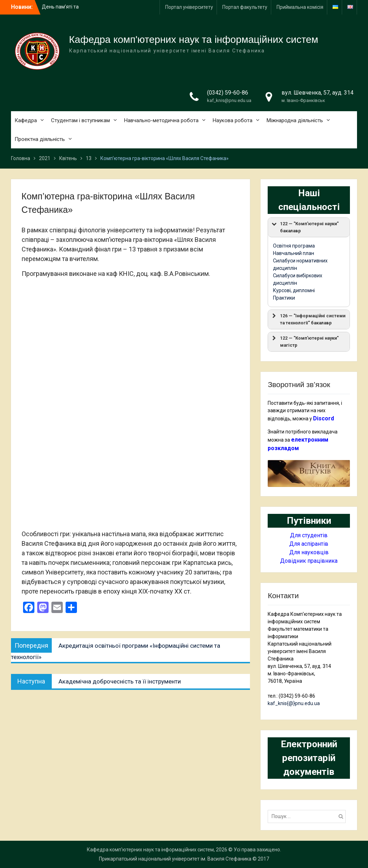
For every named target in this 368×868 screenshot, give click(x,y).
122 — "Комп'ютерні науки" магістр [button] (305, 341)
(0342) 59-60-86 (228, 93)
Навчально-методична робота (161, 120)
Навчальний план (294, 253)
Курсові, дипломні (294, 290)
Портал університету (189, 7)
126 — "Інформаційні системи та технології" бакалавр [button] (308, 319)
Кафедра (26, 120)
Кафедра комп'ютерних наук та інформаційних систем (194, 39)
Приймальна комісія (300, 7)
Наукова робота (233, 120)
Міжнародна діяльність (295, 120)
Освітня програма (294, 246)
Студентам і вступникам (80, 120)
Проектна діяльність (40, 139)
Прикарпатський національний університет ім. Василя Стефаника (175, 859)
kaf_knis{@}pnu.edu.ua (294, 703)
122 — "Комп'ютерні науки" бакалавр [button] (305, 227)
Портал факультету (245, 7)
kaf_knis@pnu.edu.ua (229, 100)
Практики (284, 298)
